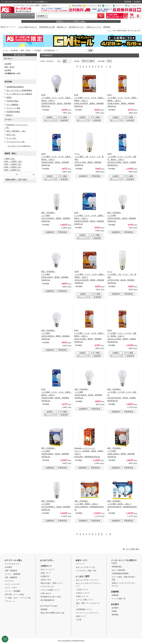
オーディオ (9, 581)
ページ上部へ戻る (132, 549)
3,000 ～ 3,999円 (13, 167)
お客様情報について (84, 609)
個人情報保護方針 (47, 600)
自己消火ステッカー (77, 27)
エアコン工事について (85, 600)
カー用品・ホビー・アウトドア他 (18, 598)
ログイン (108, 6)
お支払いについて (83, 593)
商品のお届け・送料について (52, 583)
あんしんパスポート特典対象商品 (19, 90)
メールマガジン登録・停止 (86, 571)
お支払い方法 (46, 580)
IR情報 (114, 611)
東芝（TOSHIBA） (16, 131)
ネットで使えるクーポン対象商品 (19, 94)
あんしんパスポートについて (87, 580)
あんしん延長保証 (118, 570)
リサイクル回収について (50, 590)
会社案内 (137, 2)
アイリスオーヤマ (16, 142)
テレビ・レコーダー (13, 584)
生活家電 (41, 16)
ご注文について (82, 590)
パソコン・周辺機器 (13, 591)
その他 (79, 620)
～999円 (9, 159)
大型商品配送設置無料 (120, 573)
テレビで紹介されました (28, 27)
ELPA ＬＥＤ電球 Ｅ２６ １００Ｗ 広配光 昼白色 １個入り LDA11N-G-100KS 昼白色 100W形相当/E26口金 (122, 159)
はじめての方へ (19, 6)
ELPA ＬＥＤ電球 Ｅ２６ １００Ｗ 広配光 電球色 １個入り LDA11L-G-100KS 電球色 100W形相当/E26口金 (122, 336)
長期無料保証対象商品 (15, 87)
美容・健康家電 (11, 577)
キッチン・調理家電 (13, 574)
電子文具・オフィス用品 (14, 594)
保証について (81, 616)
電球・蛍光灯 (26, 51)
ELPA (11, 135)
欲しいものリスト (134, 6)
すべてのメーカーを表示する (19, 146)
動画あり (10, 115)
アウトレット (10, 601)
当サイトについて (47, 570)
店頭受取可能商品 (13, 112)
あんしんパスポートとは (85, 567)
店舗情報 (115, 592)
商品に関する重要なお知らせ (52, 613)
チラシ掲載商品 (12, 105)
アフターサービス (47, 587)
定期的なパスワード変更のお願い (71, 21)
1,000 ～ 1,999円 (13, 161)
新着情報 (44, 609)
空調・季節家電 (11, 571)
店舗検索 (115, 595)
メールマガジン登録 (93, 6)
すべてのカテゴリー (13, 564)
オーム (12, 138)
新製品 (9, 97)
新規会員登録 (77, 6)
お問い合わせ (46, 593)
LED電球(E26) (49, 51)
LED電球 (37, 51)
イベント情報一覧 (118, 599)
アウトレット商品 (13, 108)
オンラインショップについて (87, 613)
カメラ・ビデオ (11, 588)
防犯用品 (107, 27)
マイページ (120, 6)
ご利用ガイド (46, 6)
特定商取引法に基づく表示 (51, 597)
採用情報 (128, 2)
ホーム (5, 51)
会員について (46, 573)
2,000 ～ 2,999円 (13, 164)
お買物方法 (45, 576)
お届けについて (82, 596)
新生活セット (62, 27)
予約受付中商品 (12, 101)
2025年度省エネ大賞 (47, 27)
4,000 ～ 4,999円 (12, 170)
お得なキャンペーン (94, 27)
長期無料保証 (117, 567)
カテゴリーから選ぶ (10, 16)
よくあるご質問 (33, 6)
